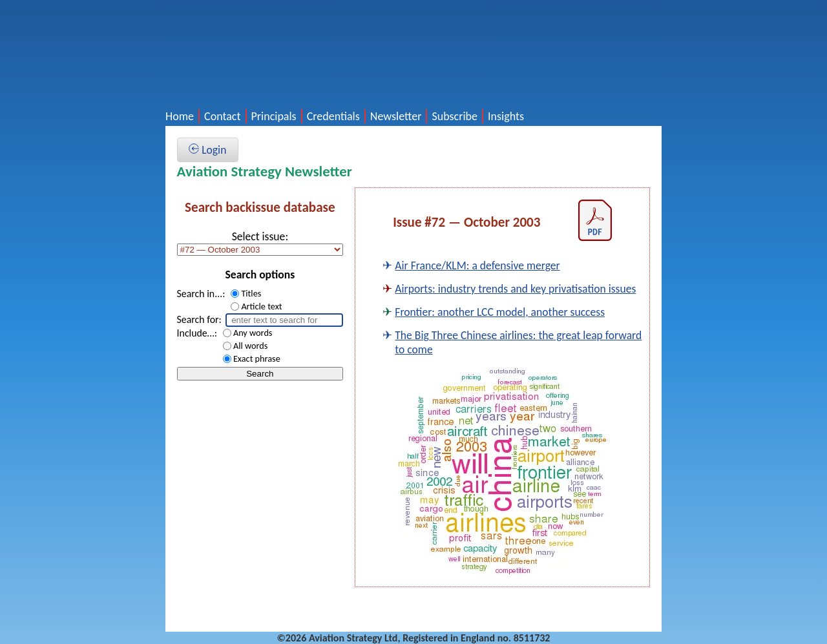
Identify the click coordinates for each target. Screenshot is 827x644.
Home (180, 116)
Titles (251, 293)
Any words (253, 333)
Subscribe (455, 116)
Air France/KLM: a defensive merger (477, 265)
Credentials (333, 116)
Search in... (200, 294)
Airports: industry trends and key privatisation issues (515, 289)
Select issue (259, 236)
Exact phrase (257, 358)
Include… (196, 333)
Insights (506, 116)
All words (250, 346)
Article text (261, 306)
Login (207, 150)
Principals (274, 116)
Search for (198, 319)
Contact (222, 116)
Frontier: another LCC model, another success (500, 312)
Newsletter (396, 116)
